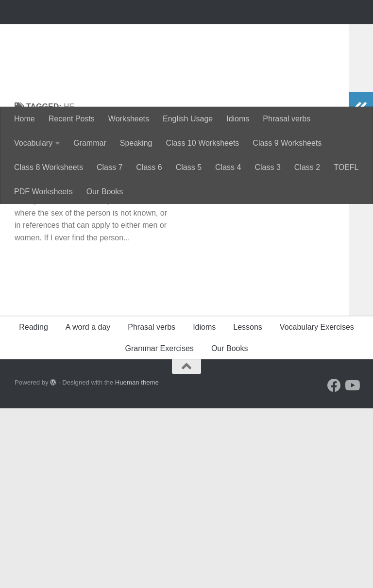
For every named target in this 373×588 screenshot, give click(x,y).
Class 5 (189, 167)
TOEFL (346, 167)
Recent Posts (72, 119)
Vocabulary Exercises (317, 507)
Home (25, 119)
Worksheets (129, 119)
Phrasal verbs (287, 119)
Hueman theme (137, 562)
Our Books (105, 192)
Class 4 (228, 167)
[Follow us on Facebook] (334, 565)
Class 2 (307, 167)
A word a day (88, 507)
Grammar (90, 143)
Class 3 (267, 167)
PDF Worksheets (43, 192)
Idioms (238, 119)
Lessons (248, 507)
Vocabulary (33, 143)
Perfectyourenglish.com (128, 34)
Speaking (136, 143)
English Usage (188, 119)
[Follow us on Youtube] (352, 565)
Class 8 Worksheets (49, 167)
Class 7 (110, 167)
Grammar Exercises (160, 528)
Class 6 (149, 167)
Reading (34, 507)
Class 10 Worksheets (202, 143)
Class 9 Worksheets (287, 143)
